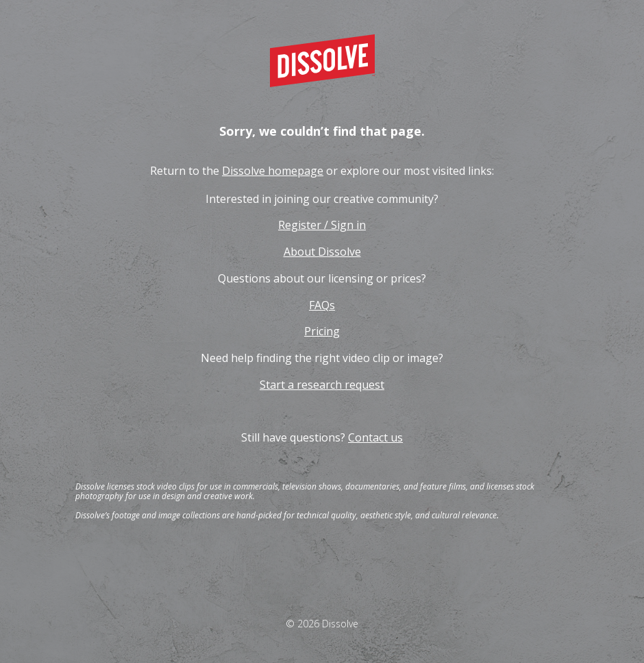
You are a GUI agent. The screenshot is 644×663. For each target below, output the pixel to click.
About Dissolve (322, 252)
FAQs (322, 305)
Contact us (375, 437)
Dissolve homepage (273, 171)
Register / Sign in (322, 225)
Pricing (322, 331)
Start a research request (322, 385)
